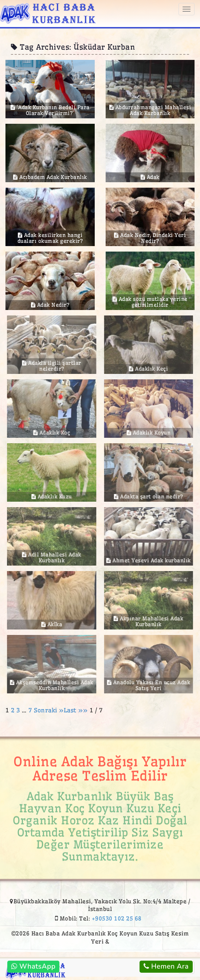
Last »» (77, 710)
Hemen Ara (166, 966)
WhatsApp (33, 966)
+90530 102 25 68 (117, 918)
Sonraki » (49, 710)
